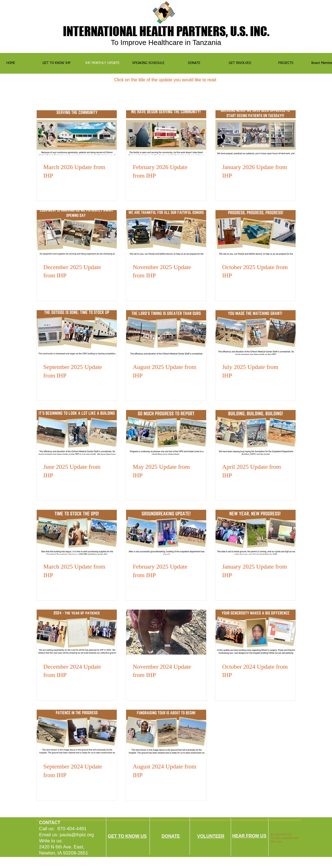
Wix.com (276, 842)
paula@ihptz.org (77, 835)
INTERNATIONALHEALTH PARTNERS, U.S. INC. (166, 31)
